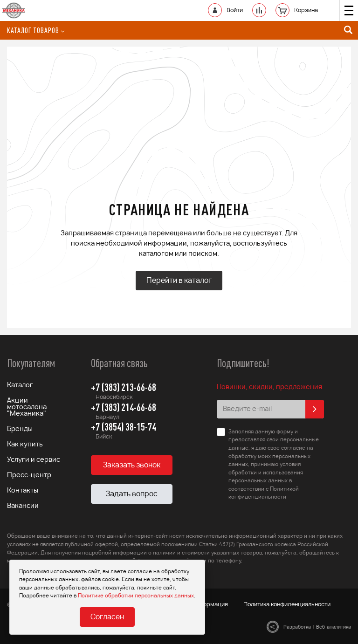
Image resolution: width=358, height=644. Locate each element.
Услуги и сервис (34, 460)
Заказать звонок (132, 465)
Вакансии (23, 506)
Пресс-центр (29, 475)
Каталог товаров (36, 30)
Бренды (20, 429)
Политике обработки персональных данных (136, 596)
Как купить (25, 445)
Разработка (297, 627)
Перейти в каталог (179, 281)
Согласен (107, 617)
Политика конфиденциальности (287, 604)
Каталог (20, 385)
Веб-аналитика (334, 627)
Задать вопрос (132, 494)
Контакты (23, 491)
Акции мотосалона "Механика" (27, 407)
